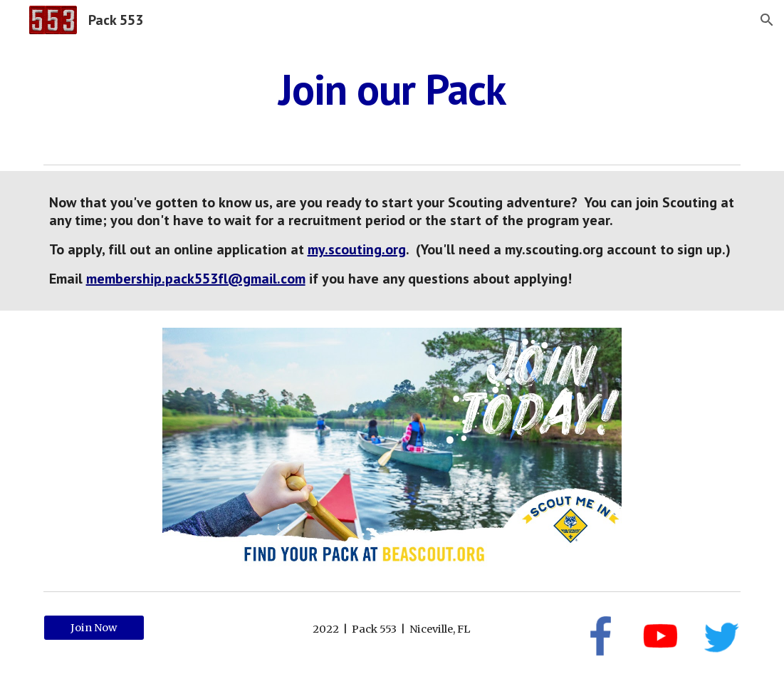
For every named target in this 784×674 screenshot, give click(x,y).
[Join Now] (94, 628)
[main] (392, 89)
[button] (767, 20)
